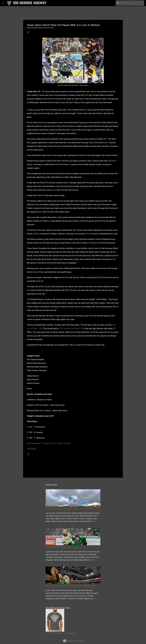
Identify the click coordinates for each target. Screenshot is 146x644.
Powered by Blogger (73, 641)
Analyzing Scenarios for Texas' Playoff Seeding (62, 547)
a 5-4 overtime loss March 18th (72, 328)
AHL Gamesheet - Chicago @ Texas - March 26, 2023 (49, 443)
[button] (28, 33)
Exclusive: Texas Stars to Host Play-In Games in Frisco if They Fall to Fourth (73, 509)
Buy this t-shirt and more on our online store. (61, 633)
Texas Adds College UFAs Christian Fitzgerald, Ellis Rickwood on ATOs (71, 586)
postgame (32, 449)
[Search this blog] (132, 3)
